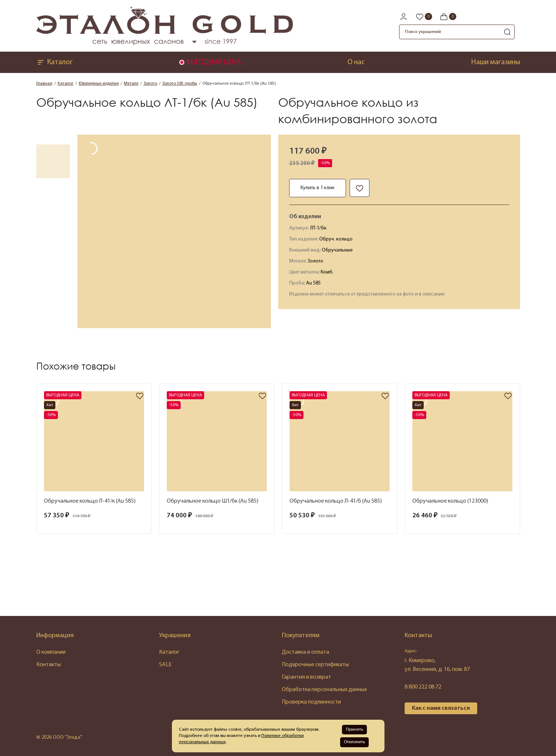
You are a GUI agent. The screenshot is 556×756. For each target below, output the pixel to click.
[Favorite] (424, 16)
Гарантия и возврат (306, 677)
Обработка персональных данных (324, 690)
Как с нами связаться (441, 708)
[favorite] (140, 397)
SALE (165, 665)
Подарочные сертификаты (315, 665)
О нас (356, 62)
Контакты (49, 665)
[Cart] (448, 16)
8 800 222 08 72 (423, 687)
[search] (507, 32)
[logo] (165, 44)
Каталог (54, 62)
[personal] (404, 16)
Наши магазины (496, 62)
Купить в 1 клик (318, 188)
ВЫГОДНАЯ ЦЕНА (213, 62)
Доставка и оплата (305, 652)
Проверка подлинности (311, 702)
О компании (51, 652)
